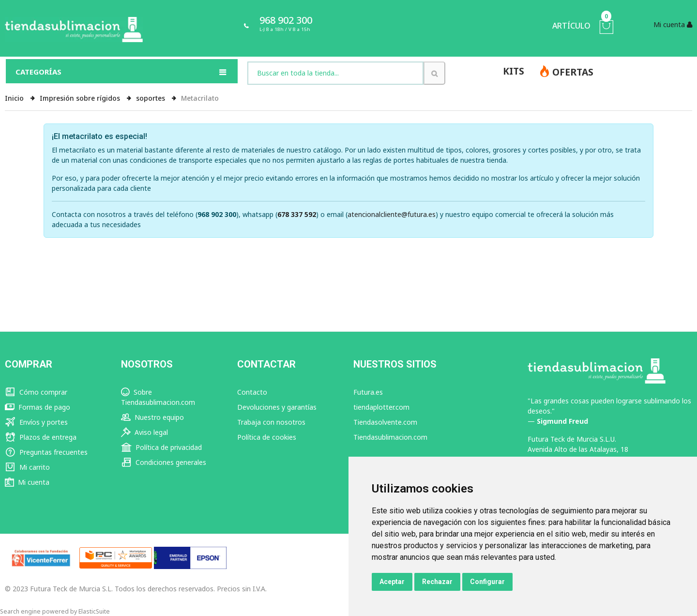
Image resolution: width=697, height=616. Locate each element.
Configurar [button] (487, 582)
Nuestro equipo (152, 417)
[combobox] (335, 73)
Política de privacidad (161, 447)
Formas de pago (38, 407)
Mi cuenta (27, 482)
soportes (152, 98)
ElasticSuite (94, 611)
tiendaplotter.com (381, 407)
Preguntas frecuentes (46, 452)
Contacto (252, 392)
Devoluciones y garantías (277, 407)
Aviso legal (144, 432)
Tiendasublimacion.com (390, 437)
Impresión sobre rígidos (81, 98)
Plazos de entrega (41, 437)
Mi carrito (27, 467)
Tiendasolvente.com (385, 422)
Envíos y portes (36, 422)
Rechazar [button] (437, 582)
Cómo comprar (36, 392)
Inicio (15, 98)
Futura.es (368, 392)
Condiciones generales (164, 462)
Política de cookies (267, 437)
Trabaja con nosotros (271, 422)
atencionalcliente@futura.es (392, 214)
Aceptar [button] (392, 582)
